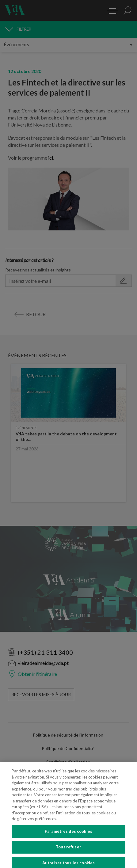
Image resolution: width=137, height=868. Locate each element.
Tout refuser (68, 852)
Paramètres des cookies (68, 836)
